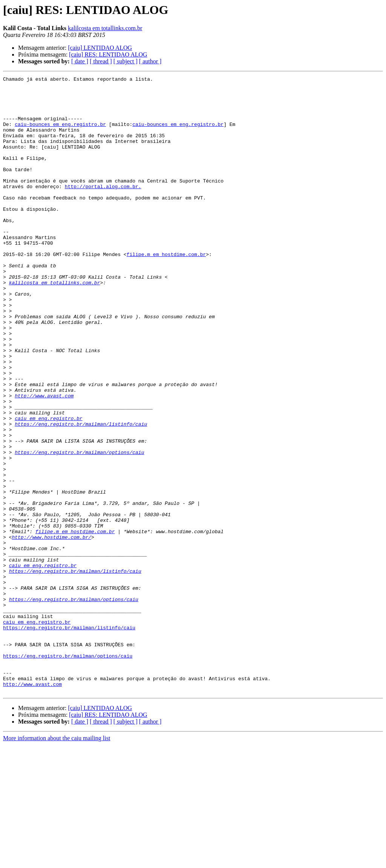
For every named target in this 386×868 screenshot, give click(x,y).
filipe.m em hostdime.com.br (166, 290)
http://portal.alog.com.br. (103, 209)
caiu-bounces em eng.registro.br (60, 134)
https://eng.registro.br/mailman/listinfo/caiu (81, 494)
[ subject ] (126, 61)
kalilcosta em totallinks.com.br (105, 28)
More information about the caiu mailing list (57, 861)
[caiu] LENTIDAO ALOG (100, 48)
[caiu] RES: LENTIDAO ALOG (108, 54)
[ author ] (150, 61)
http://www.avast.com (44, 460)
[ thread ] (101, 61)
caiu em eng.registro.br (48, 487)
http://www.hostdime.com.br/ (51, 630)
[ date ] (80, 61)
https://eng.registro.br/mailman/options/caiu (79, 528)
